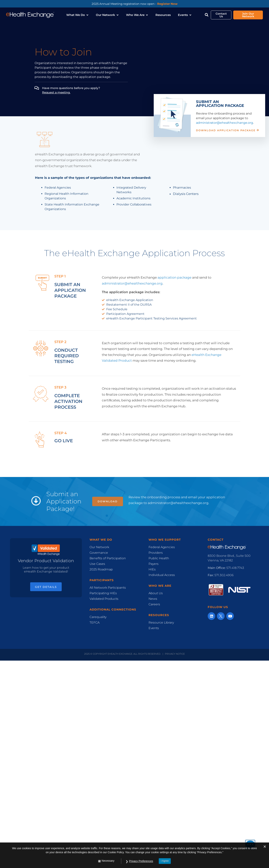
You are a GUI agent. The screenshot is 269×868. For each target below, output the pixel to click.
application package (174, 277)
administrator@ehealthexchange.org (225, 123)
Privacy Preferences (141, 861)
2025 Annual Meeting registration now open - (135, 4)
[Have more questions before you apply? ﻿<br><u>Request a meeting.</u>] (37, 88)
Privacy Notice (175, 654)
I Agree (165, 861)
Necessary (108, 861)
